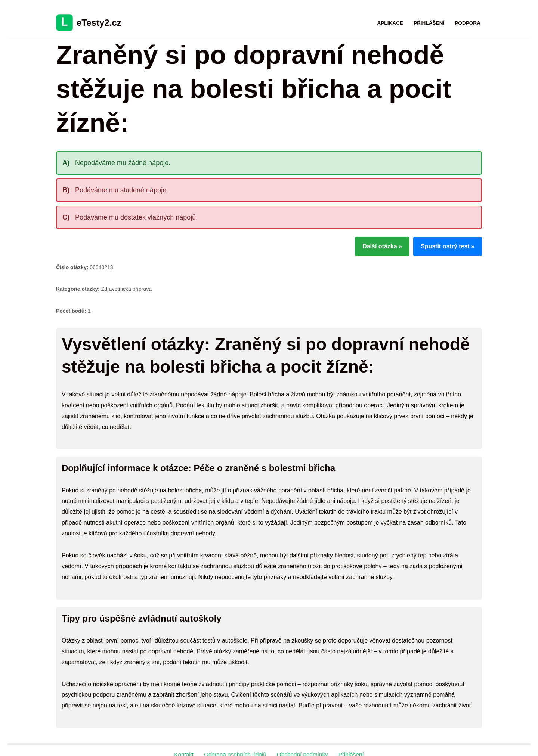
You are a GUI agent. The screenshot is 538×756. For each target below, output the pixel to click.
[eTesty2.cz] (89, 23)
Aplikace (390, 23)
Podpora (468, 23)
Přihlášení (429, 23)
